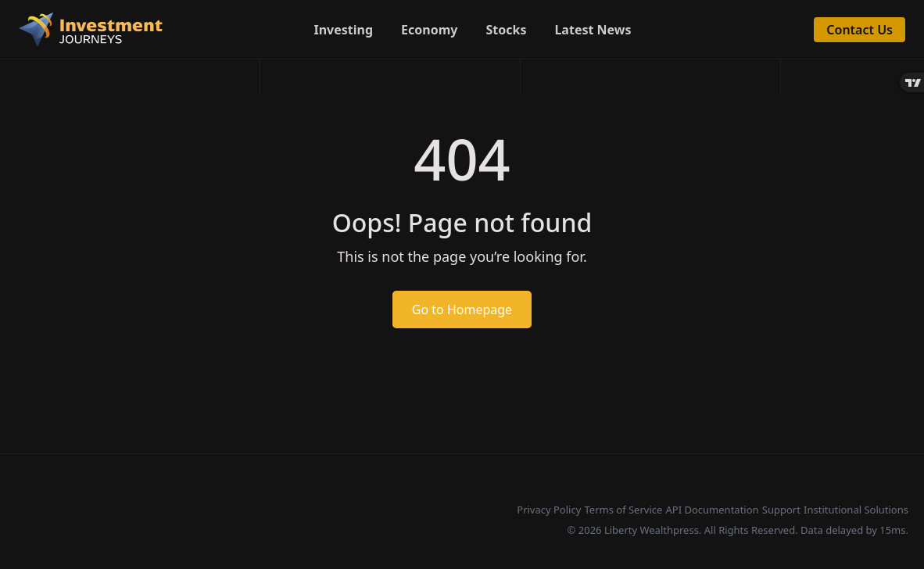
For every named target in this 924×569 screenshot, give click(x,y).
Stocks (506, 30)
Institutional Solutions (856, 510)
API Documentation (713, 510)
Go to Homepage (462, 310)
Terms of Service (623, 510)
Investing (344, 30)
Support (781, 510)
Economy (429, 30)
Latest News (593, 30)
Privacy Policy (549, 510)
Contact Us (860, 30)
